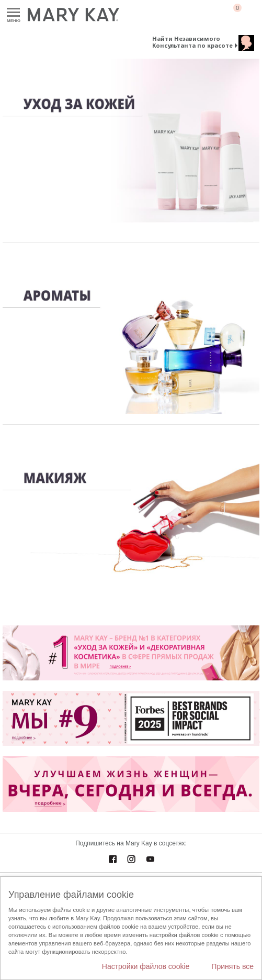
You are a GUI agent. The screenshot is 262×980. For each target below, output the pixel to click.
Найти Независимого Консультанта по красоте (192, 42)
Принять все (232, 966)
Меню (13, 13)
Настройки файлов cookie (146, 966)
